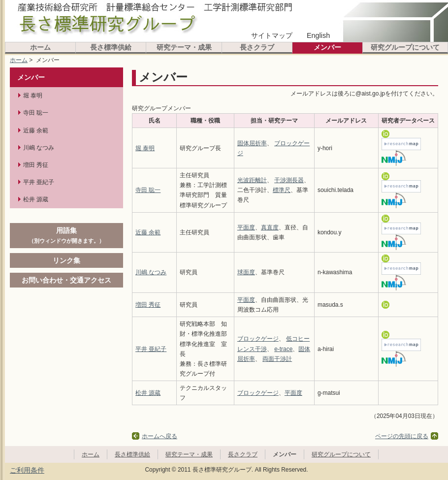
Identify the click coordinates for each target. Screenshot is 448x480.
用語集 (66, 235)
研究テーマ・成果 (184, 47)
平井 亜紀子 (151, 349)
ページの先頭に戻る (402, 436)
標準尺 (282, 190)
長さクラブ (257, 47)
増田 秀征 (148, 305)
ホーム (40, 47)
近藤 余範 (148, 232)
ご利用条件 (27, 470)
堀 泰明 (145, 148)
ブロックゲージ (258, 339)
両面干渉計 (277, 359)
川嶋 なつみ (151, 272)
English (318, 35)
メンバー (327, 47)
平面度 (246, 227)
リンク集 (66, 260)
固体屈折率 (252, 143)
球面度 (246, 272)
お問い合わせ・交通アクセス (66, 280)
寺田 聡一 (148, 190)
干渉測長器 (289, 180)
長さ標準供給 (111, 47)
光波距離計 (252, 180)
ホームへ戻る (160, 436)
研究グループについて (405, 47)
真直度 (270, 227)
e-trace (283, 349)
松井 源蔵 (148, 393)
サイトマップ (272, 35)
